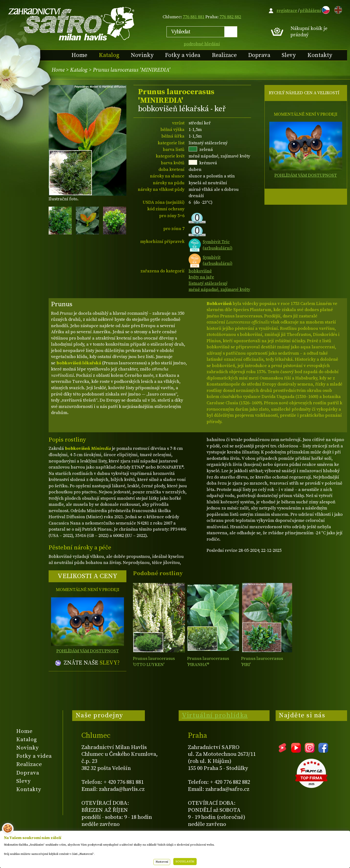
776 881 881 (194, 17)
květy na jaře (201, 277)
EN (337, 9)
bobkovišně (200, 271)
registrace (287, 11)
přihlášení (311, 11)
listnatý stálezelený (208, 283)
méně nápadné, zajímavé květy (219, 290)
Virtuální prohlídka (215, 715)
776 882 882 (230, 17)
